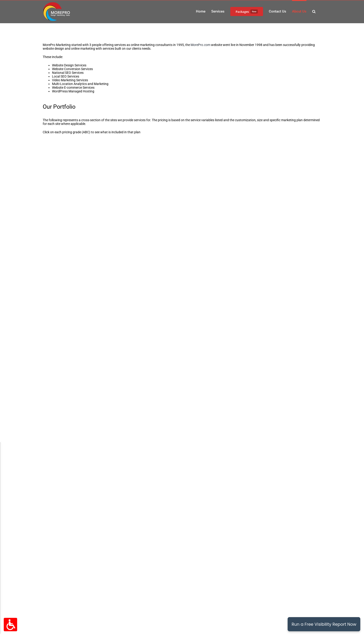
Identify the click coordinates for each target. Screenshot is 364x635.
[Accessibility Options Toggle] (10, 625)
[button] (314, 11)
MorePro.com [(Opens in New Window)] (200, 45)
